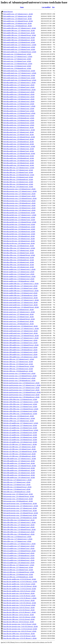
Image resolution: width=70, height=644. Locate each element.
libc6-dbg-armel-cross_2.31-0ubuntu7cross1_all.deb (18, 135)
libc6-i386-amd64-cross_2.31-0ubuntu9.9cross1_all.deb (20, 466)
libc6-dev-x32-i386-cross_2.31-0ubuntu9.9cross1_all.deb (20, 451)
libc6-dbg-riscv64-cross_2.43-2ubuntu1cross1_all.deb (19, 243)
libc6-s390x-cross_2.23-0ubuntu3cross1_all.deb (17, 537)
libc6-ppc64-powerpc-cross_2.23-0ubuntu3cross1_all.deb (20, 504)
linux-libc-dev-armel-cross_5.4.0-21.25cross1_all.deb (19, 600)
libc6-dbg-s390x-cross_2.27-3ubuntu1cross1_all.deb (19, 250)
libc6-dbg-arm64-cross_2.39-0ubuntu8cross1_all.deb (19, 118)
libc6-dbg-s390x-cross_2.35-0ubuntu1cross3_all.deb (19, 258)
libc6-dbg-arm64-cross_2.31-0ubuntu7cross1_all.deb (19, 111)
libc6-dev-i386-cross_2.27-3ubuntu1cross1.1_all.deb (19, 359)
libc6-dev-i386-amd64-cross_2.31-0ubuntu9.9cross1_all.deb (21, 345)
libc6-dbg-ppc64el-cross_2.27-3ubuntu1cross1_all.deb (19, 217)
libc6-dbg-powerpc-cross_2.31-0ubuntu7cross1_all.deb (19, 196)
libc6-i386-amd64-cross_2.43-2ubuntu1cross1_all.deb (19, 477)
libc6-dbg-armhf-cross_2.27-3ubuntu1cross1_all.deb (19, 149)
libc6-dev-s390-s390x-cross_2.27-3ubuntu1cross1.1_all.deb (21, 402)
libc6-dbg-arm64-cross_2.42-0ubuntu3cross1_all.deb (19, 123)
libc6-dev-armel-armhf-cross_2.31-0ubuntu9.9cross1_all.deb (21, 307)
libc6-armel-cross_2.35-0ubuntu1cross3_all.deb (17, 66)
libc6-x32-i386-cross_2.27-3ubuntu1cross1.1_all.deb (19, 565)
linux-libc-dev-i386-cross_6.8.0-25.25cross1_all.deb (19, 622)
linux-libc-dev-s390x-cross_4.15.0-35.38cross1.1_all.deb (20, 638)
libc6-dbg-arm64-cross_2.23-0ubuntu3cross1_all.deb (19, 104)
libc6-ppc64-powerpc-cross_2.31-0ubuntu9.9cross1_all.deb (21, 513)
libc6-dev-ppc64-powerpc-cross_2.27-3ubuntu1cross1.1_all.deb (22, 385)
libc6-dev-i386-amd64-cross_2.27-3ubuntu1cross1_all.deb (20, 340)
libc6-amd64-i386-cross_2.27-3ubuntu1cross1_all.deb (19, 31)
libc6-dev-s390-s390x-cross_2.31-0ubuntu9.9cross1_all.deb (21, 409)
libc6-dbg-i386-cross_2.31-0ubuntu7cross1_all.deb (18, 172)
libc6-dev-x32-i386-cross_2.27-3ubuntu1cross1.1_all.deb (20, 444)
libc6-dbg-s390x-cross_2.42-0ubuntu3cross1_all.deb (19, 265)
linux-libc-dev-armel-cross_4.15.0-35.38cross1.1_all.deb (20, 598)
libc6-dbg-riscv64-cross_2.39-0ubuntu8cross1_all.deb (19, 236)
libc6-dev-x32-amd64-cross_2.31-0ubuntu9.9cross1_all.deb (21, 430)
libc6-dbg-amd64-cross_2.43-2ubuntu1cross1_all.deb (19, 101)
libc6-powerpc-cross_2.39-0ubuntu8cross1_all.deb (18, 501)
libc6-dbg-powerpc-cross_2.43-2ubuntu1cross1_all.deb (19, 210)
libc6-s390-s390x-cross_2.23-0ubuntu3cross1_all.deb (19, 520)
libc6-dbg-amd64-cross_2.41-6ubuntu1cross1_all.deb (19, 97)
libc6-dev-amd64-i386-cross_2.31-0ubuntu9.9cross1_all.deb (21, 291)
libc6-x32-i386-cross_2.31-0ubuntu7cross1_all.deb (18, 570)
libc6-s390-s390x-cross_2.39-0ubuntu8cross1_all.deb (19, 534)
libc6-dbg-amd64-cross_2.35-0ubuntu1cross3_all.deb (19, 92)
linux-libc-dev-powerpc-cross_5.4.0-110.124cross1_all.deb (20, 626)
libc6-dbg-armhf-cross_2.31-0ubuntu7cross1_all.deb (19, 151)
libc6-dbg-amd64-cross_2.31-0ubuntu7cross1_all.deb (19, 87)
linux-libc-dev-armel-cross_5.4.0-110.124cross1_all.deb (20, 603)
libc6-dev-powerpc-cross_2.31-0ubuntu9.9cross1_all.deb (20, 376)
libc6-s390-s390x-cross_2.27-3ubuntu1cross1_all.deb (19, 525)
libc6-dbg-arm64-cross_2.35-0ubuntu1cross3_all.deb (19, 116)
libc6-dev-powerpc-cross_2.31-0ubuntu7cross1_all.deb (19, 373)
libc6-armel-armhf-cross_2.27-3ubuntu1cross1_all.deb (19, 47)
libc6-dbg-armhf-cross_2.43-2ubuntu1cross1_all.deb (19, 165)
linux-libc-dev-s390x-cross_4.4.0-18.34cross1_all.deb (19, 634)
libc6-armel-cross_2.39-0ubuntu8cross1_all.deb (17, 68)
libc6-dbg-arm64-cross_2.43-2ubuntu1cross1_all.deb (19, 125)
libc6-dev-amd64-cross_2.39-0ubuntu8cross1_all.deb (19, 281)
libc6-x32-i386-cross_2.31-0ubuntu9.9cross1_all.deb (19, 572)
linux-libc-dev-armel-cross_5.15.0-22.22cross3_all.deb (19, 605)
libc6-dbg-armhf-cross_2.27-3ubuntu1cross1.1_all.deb (19, 146)
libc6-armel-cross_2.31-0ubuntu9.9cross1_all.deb (18, 64)
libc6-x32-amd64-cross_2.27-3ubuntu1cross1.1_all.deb (19, 544)
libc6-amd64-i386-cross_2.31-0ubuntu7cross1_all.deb (19, 33)
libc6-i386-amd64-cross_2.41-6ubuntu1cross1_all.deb (19, 473)
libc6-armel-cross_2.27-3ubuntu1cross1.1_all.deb (18, 57)
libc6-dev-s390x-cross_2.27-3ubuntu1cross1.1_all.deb (19, 418)
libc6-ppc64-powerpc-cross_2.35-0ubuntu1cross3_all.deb (20, 515)
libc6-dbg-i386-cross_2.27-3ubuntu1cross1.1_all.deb (19, 168)
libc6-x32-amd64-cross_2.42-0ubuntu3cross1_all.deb (19, 560)
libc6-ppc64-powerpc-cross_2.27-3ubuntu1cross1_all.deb (20, 508)
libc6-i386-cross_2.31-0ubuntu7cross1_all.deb (17, 485)
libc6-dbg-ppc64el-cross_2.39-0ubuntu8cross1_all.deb (19, 227)
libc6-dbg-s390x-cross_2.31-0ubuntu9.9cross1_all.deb (19, 255)
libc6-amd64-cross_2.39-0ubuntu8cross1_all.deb (17, 26)
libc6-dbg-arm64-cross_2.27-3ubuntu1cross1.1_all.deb (19, 106)
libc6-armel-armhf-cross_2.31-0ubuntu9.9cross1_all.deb (20, 52)
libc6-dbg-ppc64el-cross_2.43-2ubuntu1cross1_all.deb (19, 234)
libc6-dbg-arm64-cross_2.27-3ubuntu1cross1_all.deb (19, 109)
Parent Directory (8, 12)
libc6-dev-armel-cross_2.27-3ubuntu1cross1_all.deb (18, 314)
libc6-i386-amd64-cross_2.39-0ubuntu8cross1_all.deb (19, 470)
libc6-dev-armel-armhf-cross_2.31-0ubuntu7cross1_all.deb (20, 305)
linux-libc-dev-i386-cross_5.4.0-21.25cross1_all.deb (19, 615)
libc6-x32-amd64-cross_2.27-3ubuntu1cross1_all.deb (19, 546)
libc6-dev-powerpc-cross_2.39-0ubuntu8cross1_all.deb (19, 381)
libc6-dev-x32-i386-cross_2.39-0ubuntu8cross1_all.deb (19, 456)
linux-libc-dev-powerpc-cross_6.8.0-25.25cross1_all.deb (20, 631)
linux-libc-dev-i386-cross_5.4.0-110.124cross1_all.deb (19, 617)
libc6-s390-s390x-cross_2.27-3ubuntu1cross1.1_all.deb (19, 522)
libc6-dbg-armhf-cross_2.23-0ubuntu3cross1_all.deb (19, 144)
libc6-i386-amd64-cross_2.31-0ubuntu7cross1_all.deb (19, 463)
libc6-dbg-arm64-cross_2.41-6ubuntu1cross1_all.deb (19, 120)
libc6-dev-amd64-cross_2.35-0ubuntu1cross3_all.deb (19, 279)
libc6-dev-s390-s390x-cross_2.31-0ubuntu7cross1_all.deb (20, 407)
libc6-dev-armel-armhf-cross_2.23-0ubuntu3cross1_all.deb (20, 298)
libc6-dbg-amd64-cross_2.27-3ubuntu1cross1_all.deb (19, 85)
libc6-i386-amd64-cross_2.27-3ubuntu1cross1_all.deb (19, 461)
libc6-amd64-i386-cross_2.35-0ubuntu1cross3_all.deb (19, 38)
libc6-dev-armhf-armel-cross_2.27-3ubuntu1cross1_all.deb (20, 331)
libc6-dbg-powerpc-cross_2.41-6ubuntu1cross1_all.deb (19, 206)
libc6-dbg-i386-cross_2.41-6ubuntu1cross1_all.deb (18, 182)
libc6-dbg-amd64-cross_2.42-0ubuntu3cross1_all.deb (19, 99)
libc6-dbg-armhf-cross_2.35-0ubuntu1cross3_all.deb (19, 156)
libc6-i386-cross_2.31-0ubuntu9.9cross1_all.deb (17, 487)
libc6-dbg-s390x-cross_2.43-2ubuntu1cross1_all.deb (19, 267)
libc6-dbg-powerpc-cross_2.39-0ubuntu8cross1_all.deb (19, 203)
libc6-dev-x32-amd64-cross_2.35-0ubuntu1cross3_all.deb (20, 433)
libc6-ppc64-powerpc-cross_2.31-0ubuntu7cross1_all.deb (20, 511)
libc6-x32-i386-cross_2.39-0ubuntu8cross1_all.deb (18, 577)
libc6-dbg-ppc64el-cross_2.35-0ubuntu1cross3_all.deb (19, 224)
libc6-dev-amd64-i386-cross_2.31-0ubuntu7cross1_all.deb (20, 288)
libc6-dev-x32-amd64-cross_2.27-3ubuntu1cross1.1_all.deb (21, 423)
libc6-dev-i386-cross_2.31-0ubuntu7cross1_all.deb (18, 364)
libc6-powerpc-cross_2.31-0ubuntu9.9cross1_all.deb (19, 496)
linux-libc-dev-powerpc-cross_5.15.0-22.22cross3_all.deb (20, 629)
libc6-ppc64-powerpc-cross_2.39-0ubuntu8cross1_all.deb (20, 518)
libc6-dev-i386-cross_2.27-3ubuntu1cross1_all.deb (18, 362)
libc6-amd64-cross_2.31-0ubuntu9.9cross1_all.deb (18, 21)
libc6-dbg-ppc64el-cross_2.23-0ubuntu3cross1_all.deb (19, 213)
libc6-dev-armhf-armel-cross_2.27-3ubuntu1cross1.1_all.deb (21, 329)
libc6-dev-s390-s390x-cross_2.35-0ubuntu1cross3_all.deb (20, 411)
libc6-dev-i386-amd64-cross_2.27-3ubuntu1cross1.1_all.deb (21, 338)
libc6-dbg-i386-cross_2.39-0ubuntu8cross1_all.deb (18, 180)
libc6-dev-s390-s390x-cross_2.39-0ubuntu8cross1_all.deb (20, 414)
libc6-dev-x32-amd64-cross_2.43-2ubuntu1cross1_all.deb (20, 442)
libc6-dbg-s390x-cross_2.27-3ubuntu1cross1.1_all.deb (19, 248)
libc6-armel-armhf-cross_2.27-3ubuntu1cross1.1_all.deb (20, 45)
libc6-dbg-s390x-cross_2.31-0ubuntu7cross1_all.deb (19, 253)
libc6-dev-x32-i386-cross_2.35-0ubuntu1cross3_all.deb (19, 454)
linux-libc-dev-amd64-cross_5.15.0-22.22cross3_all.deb (20, 589)
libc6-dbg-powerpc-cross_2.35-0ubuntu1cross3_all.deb (19, 201)
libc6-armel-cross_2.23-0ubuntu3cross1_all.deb (17, 54)
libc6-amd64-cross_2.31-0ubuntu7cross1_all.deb (17, 19)
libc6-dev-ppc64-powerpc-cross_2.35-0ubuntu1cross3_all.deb (21, 395)
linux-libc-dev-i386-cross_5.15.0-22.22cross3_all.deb (19, 619)
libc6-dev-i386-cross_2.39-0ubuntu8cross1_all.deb (18, 371)
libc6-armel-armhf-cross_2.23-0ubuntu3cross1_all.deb (19, 42)
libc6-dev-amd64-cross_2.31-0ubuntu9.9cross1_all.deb (19, 276)
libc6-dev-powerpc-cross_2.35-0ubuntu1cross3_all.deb (19, 378)
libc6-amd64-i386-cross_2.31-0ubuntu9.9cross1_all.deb (20, 35)
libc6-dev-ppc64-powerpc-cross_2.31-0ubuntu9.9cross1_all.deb (22, 392)
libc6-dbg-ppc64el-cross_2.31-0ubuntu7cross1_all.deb (19, 220)
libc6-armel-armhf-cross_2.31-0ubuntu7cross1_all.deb (19, 49)
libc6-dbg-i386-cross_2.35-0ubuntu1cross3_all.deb (18, 177)
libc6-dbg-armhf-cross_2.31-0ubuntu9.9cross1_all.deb (19, 153)
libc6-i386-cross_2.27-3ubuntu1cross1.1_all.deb (17, 480)
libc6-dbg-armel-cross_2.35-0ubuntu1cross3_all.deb (18, 139)
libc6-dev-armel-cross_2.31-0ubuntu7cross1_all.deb (18, 317)
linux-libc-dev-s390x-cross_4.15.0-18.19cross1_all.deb (19, 636)
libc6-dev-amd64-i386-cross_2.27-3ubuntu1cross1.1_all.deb (21, 284)
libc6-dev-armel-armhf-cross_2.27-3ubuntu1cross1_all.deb (20, 302)
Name (22, 7)
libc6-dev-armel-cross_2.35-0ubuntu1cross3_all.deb (18, 321)
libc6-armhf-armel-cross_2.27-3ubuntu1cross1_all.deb (19, 75)
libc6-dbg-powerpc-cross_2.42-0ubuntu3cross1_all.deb (19, 208)
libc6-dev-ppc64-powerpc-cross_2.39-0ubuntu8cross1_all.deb (21, 397)
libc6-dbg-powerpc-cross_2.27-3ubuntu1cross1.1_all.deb (20, 191)
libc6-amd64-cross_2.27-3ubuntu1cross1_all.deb (17, 16)
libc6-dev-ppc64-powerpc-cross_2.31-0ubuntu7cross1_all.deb (21, 390)
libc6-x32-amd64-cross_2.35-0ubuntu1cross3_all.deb (19, 553)
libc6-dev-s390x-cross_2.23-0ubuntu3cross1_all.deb (19, 416)
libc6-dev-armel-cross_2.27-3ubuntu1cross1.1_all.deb (19, 312)
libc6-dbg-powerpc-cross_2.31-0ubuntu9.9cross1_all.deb (20, 198)
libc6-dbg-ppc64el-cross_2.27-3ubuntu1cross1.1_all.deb (20, 215)
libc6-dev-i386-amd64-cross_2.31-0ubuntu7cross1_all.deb (20, 343)
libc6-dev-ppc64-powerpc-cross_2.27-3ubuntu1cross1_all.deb (21, 388)
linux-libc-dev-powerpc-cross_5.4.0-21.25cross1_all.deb (20, 624)
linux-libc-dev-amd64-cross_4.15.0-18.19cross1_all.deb (20, 579)
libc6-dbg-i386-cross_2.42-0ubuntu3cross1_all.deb (18, 184)
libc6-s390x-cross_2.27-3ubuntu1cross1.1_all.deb (18, 539)
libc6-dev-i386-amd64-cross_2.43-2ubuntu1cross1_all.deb (20, 357)
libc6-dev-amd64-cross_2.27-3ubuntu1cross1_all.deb (19, 272)
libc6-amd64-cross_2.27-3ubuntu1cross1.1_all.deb (18, 14)
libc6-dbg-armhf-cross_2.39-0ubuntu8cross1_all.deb (19, 158)
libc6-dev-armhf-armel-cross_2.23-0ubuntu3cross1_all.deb (20, 326)
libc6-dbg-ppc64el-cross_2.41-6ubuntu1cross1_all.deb (19, 229)
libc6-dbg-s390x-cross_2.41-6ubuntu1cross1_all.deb (19, 262)
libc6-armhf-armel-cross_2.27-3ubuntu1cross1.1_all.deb (20, 73)
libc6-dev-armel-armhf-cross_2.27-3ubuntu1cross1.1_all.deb (21, 300)
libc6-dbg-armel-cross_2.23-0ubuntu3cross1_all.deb (18, 127)
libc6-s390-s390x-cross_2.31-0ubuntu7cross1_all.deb (19, 527)
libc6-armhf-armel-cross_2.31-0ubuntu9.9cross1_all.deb (20, 80)
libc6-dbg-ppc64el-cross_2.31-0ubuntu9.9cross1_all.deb (20, 222)
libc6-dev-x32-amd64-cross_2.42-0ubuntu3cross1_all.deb (20, 440)
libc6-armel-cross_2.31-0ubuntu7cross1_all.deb (17, 61)
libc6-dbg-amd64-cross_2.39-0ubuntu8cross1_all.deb (19, 94)
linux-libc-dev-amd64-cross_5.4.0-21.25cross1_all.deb (19, 584)
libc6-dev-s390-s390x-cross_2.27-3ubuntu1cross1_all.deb (20, 404)
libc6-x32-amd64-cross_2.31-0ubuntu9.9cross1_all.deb (19, 551)
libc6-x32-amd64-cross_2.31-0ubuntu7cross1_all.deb (19, 548)
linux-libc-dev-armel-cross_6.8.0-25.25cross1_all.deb (19, 608)
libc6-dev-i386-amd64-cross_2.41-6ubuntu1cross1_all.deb (20, 352)
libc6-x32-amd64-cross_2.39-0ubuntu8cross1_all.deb (19, 556)
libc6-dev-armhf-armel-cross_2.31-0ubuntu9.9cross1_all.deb (21, 336)
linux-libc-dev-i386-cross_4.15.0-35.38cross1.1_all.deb (19, 612)
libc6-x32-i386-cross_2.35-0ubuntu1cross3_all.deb (18, 574)
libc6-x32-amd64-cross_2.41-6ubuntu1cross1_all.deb (19, 558)
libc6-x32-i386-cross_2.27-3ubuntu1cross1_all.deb (18, 567)
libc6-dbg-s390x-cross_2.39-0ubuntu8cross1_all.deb (19, 260)
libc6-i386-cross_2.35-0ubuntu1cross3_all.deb (17, 489)
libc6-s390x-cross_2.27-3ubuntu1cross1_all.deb (17, 541)
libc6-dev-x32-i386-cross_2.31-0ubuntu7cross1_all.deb (19, 449)
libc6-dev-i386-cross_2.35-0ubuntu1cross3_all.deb (18, 369)
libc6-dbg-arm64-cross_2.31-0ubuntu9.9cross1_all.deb (19, 113)
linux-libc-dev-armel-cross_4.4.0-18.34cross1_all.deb (19, 593)
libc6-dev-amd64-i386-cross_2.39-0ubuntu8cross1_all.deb (20, 295)
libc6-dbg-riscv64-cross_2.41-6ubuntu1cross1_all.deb (19, 239)
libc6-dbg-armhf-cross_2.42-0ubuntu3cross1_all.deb (19, 163)
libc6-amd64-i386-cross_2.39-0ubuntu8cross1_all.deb (19, 40)
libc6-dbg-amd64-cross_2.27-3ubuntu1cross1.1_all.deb (19, 83)
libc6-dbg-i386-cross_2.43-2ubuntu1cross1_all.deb (18, 187)
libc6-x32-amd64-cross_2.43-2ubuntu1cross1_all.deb (19, 563)
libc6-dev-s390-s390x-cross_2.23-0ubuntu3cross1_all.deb (20, 399)
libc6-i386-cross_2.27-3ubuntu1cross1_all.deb (17, 482)
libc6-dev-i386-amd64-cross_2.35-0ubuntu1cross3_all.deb (20, 347)
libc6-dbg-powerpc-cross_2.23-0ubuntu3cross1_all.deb (19, 189)
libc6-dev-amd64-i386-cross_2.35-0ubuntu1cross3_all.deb (20, 293)
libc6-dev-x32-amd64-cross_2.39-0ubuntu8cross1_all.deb (20, 435)
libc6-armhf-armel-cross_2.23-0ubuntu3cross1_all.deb (19, 71)
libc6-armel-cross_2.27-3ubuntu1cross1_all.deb (17, 59)
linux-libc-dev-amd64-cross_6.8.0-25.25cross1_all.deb (19, 591)
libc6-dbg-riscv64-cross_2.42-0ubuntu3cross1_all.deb (19, 241)
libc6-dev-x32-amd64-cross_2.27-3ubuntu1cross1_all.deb (20, 425)
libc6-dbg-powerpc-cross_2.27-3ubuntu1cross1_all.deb (19, 194)
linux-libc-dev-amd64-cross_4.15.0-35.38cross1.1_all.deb (20, 582)
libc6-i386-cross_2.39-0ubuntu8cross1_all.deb (17, 492)
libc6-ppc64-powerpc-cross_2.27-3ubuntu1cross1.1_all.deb (21, 506)
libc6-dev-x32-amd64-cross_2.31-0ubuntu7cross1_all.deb (20, 428)
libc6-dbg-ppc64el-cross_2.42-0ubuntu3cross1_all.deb (19, 232)
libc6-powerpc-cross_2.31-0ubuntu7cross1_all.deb (18, 494)
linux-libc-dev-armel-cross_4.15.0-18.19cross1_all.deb (19, 596)
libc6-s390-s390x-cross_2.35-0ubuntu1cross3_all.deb (19, 532)
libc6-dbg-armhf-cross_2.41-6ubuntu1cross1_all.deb (19, 161)
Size (53, 7)
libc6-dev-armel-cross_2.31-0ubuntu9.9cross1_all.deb (19, 319)
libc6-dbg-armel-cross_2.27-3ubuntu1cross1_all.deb (18, 132)
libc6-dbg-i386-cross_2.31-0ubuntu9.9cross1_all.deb (19, 175)
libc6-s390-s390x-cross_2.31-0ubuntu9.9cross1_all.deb (19, 530)
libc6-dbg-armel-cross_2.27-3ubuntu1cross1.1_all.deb (19, 130)
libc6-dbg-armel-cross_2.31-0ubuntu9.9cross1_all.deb (19, 137)
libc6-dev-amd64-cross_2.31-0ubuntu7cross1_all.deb (19, 274)
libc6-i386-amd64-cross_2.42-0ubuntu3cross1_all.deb (19, 475)
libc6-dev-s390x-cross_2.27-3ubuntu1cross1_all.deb (19, 421)
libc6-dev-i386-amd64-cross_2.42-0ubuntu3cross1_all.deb (20, 355)
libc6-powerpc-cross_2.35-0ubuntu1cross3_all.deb (18, 499)
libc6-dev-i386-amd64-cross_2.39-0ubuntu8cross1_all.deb (20, 350)
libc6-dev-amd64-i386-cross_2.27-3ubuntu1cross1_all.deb (20, 286)
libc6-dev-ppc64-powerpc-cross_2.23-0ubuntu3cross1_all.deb (21, 383)
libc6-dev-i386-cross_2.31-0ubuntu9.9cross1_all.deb (19, 366)
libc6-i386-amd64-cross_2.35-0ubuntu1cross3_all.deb (19, 468)
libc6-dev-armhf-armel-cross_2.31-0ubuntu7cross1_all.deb (20, 333)
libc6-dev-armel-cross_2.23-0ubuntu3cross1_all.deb (18, 310)
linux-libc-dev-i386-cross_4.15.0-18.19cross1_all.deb (19, 610)
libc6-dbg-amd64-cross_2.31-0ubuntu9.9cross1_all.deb (19, 90)
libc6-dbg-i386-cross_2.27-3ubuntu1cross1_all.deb (18, 170)
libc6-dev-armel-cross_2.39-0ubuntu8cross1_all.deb (18, 324)
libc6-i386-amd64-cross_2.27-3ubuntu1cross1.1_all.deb (20, 459)
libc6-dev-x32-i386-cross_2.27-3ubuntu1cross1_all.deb (19, 447)
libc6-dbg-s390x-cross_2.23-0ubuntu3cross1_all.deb (19, 246)
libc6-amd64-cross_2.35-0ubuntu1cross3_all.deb (17, 23)
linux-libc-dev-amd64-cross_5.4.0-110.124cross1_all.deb (20, 586)
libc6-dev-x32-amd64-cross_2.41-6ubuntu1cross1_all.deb (20, 437)
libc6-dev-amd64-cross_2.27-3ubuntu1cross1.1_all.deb (19, 269)
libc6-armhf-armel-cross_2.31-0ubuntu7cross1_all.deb (19, 78)
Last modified (46, 7)
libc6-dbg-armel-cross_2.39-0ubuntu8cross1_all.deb (18, 142)
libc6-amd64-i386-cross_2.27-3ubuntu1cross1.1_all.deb (20, 28)
